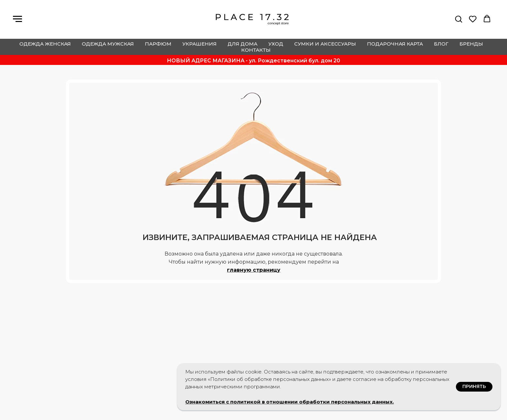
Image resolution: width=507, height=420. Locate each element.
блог (441, 44)
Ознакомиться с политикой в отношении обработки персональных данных (289, 402)
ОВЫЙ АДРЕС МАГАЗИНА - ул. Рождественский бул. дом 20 (256, 61)
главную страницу (254, 270)
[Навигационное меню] (17, 19)
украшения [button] (200, 44)
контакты (256, 50)
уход (276, 44)
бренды (471, 44)
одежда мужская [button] (108, 44)
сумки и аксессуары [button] (325, 44)
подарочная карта (395, 44)
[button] (458, 19)
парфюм (158, 44)
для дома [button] (243, 44)
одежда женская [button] (45, 44)
